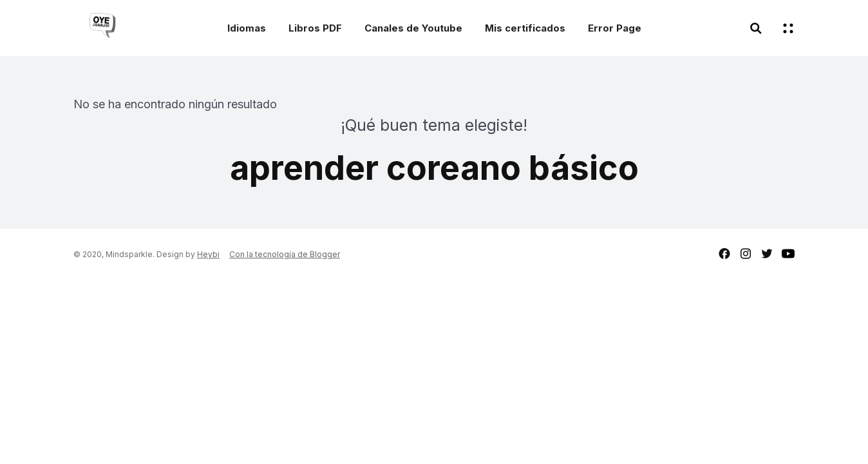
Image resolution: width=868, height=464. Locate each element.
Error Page (615, 28)
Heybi (208, 254)
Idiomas (247, 28)
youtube (788, 254)
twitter (767, 254)
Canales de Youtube (413, 28)
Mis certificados (525, 28)
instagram (746, 254)
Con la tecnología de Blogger (285, 254)
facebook (724, 254)
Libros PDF (315, 28)
